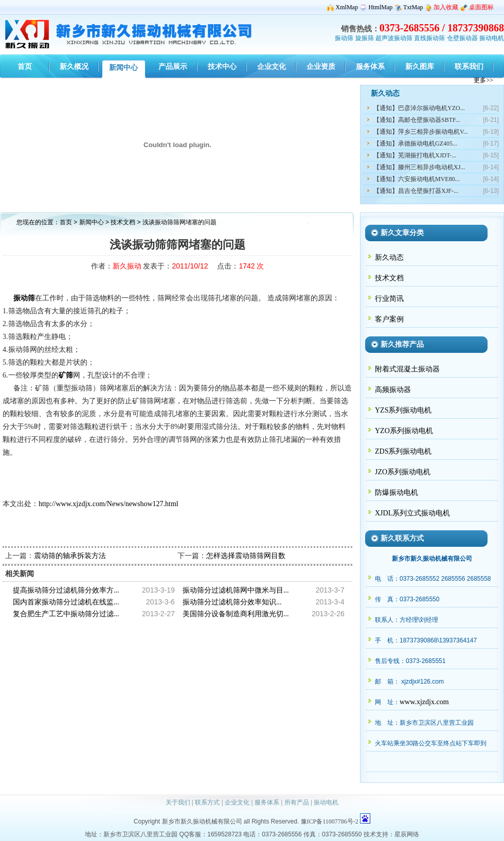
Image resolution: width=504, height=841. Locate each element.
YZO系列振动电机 (404, 431)
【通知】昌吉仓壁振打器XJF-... (416, 191)
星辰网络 (407, 834)
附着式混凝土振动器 (407, 369)
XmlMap (347, 7)
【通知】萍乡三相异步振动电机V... (421, 132)
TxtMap (413, 7)
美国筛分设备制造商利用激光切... (236, 614)
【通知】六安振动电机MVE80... (417, 179)
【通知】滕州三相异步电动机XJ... (419, 167)
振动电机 (492, 38)
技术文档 (124, 222)
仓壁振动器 (462, 38)
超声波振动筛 (394, 38)
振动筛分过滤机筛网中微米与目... (236, 590)
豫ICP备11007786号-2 (330, 821)
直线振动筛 (429, 38)
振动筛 (344, 38)
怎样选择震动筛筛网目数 (246, 556)
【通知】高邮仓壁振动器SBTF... (417, 120)
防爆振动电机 (397, 493)
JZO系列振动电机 (403, 472)
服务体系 (267, 802)
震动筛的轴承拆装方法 (70, 556)
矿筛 (66, 375)
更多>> (483, 80)
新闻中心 (92, 222)
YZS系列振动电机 (403, 410)
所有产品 (297, 802)
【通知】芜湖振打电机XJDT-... (415, 155)
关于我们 (178, 802)
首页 (66, 222)
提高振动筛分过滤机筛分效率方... (66, 590)
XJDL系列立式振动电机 (412, 513)
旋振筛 (365, 38)
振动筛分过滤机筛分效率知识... (232, 602)
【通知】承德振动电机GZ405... (415, 144)
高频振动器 (393, 390)
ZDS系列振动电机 (403, 451)
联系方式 (207, 802)
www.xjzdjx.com (424, 702)
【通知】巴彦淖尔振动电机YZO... (419, 108)
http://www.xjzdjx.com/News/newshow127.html (109, 504)
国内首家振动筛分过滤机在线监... (66, 602)
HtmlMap (381, 7)
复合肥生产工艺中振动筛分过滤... (66, 614)
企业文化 (237, 802)
